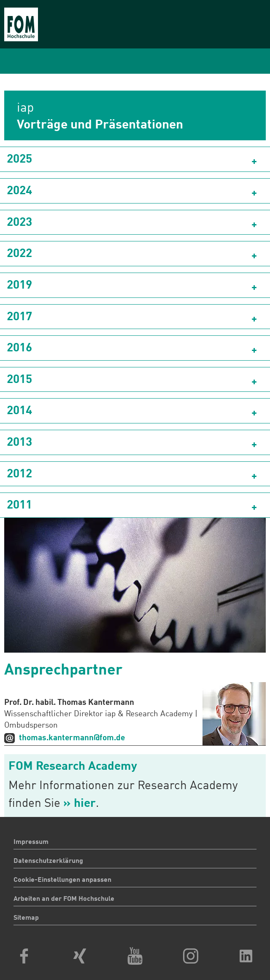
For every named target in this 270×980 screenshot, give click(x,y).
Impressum (31, 842)
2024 (19, 191)
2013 (19, 443)
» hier (80, 804)
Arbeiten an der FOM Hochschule (64, 899)
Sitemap (26, 918)
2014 (19, 411)
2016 (19, 348)
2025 (19, 160)
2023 (19, 223)
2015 (19, 380)
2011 (19, 506)
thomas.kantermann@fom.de (72, 738)
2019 (19, 286)
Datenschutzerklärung (48, 861)
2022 (19, 254)
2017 (19, 317)
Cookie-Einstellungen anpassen (62, 880)
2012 (19, 474)
